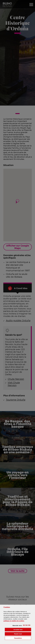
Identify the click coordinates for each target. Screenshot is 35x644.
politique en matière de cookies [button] (14, 621)
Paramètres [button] (23, 638)
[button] (24, 625)
